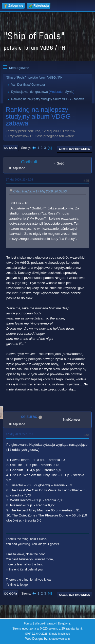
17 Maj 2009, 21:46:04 (19, 180)
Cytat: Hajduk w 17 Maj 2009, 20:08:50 (40, 192)
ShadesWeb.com (59, 639)
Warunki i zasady (45, 623)
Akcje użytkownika (74, 149)
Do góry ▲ (64, 623)
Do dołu (11, 148)
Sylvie (69, 92)
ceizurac (29, 416)
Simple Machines (60, 634)
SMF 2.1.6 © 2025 (36, 634)
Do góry (11, 594)
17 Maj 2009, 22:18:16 (19, 434)
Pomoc (28, 623)
